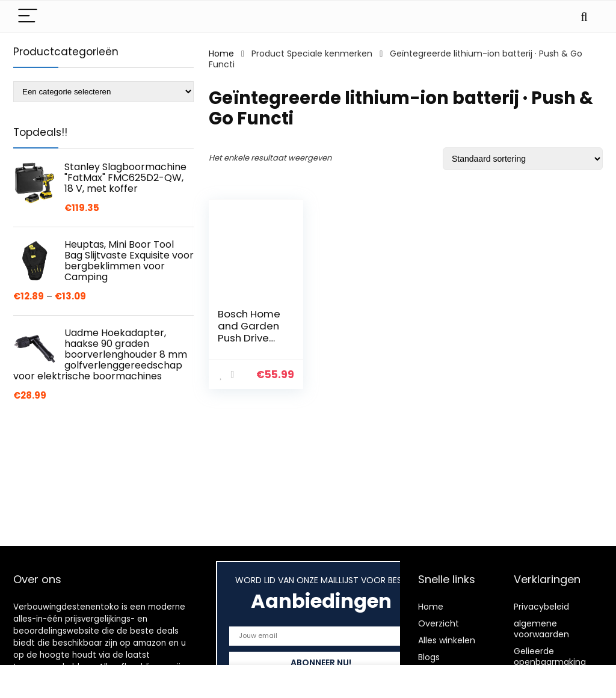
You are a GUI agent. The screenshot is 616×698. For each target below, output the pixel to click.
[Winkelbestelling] (523, 159)
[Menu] (28, 17)
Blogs (429, 657)
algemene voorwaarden (541, 629)
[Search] (584, 17)
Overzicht (439, 623)
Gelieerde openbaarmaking (550, 657)
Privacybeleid (541, 607)
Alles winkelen (447, 640)
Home (221, 54)
